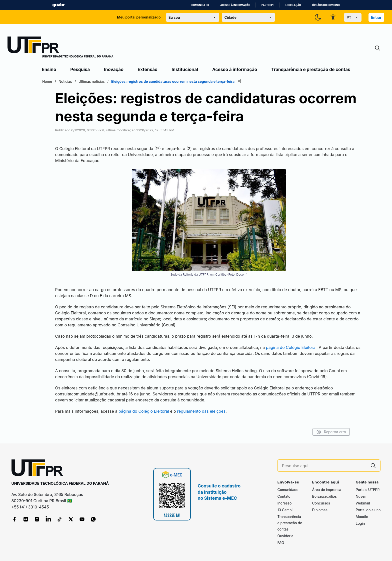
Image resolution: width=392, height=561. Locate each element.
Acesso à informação (235, 5)
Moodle (362, 517)
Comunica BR (200, 5)
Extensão (148, 69)
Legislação (293, 5)
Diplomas (320, 510)
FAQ (281, 543)
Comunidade (288, 490)
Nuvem (362, 496)
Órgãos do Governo (326, 5)
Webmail (363, 503)
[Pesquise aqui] (324, 466)
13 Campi (285, 510)
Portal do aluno (368, 510)
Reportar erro (331, 432)
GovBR (58, 5)
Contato (284, 496)
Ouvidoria (285, 536)
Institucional (185, 69)
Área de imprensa (326, 490)
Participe (268, 5)
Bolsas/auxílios (324, 496)
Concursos (321, 503)
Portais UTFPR (368, 490)
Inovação (114, 69)
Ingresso (284, 503)
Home (47, 81)
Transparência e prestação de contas (311, 69)
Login (360, 523)
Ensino (49, 69)
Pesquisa (80, 69)
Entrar (376, 17)
